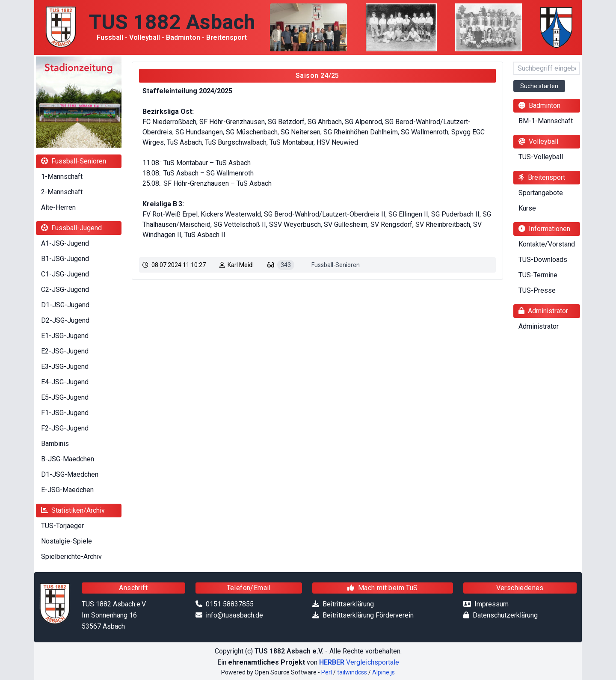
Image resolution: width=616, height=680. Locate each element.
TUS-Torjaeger (62, 526)
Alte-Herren (58, 207)
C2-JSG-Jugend (65, 290)
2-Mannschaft (62, 192)
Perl (327, 672)
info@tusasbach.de (234, 615)
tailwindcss (352, 672)
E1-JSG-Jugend (65, 336)
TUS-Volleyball (541, 157)
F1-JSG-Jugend (65, 413)
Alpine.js (384, 672)
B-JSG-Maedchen (68, 459)
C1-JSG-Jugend (65, 274)
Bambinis (55, 444)
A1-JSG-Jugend (65, 243)
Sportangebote (541, 193)
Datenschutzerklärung (505, 615)
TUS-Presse (537, 290)
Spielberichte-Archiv (71, 557)
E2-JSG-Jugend (65, 351)
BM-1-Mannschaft (546, 121)
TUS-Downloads (543, 260)
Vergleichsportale (359, 662)
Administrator (539, 326)
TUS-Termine (538, 275)
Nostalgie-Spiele (67, 541)
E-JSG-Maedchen (67, 490)
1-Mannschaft (62, 177)
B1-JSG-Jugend (65, 259)
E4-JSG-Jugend (65, 382)
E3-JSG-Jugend (65, 367)
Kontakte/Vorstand (547, 244)
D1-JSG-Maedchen (70, 474)
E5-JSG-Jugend (65, 397)
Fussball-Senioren (336, 265)
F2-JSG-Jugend (65, 428)
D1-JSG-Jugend (65, 305)
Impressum (492, 604)
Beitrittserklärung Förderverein (368, 615)
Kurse (527, 208)
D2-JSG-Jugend (65, 320)
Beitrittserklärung (348, 604)
